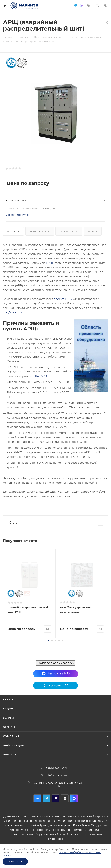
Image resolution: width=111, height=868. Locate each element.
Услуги (8, 718)
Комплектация (69, 231)
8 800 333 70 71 (56, 768)
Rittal (36, 376)
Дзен (65, 798)
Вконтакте (37, 798)
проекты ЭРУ (63, 299)
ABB (44, 376)
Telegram (46, 798)
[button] (48, 640)
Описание (13, 231)
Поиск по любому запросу (55, 663)
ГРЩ (50, 263)
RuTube (56, 798)
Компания (11, 736)
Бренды (9, 727)
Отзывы (93, 231)
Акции (8, 709)
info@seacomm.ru (15, 312)
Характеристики (40, 231)
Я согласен (15, 861)
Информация (13, 745)
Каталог (9, 699)
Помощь (10, 755)
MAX (74, 798)
